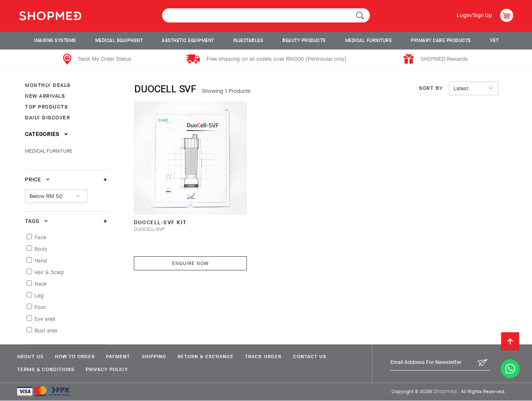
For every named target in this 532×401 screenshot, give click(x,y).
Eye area (45, 319)
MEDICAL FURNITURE (368, 41)
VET (494, 41)
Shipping (157, 356)
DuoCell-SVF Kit (161, 218)
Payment (120, 356)
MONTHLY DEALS (48, 85)
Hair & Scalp (49, 272)
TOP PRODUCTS (46, 107)
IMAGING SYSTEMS (55, 41)
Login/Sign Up (474, 15)
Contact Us (316, 356)
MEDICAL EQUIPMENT (119, 41)
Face (40, 237)
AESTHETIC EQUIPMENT (188, 41)
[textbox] (266, 15)
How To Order (76, 356)
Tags (37, 221)
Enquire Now (189, 259)
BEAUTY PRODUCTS (304, 41)
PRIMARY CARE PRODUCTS (441, 41)
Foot (40, 307)
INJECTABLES (248, 41)
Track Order (268, 356)
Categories (47, 134)
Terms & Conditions (45, 369)
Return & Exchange (210, 356)
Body (41, 249)
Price (37, 179)
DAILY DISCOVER (47, 118)
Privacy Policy (108, 369)
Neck (41, 284)
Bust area (46, 330)
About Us (30, 356)
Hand (41, 261)
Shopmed (445, 391)
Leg (39, 296)
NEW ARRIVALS (45, 96)
